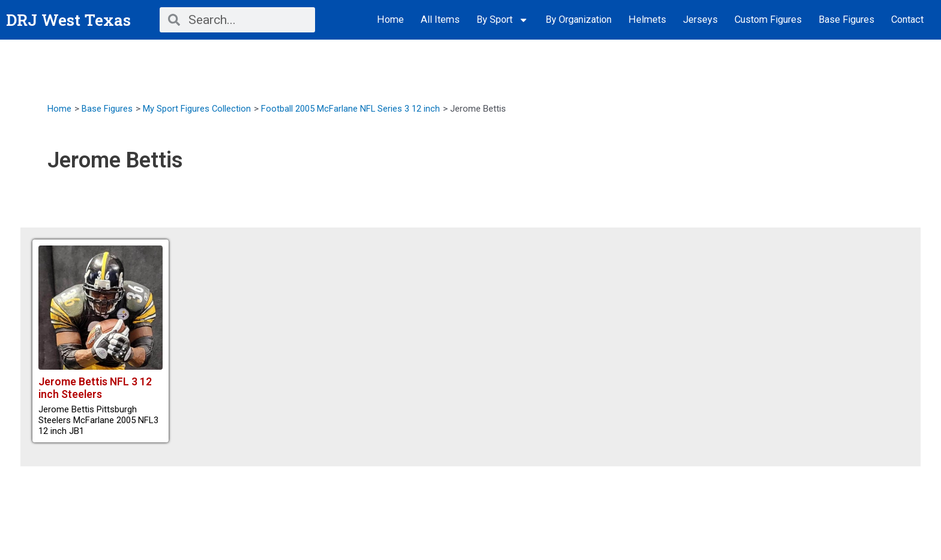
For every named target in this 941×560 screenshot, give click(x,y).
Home (390, 20)
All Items (440, 20)
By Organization (579, 20)
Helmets (647, 20)
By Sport (503, 20)
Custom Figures (768, 20)
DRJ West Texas (71, 20)
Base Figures (846, 20)
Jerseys (700, 20)
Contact (907, 20)
